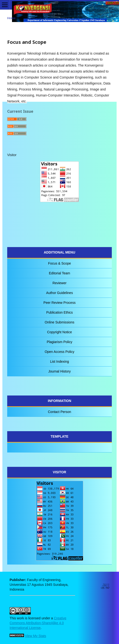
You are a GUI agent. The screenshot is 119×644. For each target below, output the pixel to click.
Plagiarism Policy (60, 342)
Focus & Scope (60, 263)
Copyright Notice (59, 332)
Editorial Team (59, 273)
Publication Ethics (60, 312)
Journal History (59, 371)
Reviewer (59, 283)
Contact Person (60, 412)
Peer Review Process (59, 303)
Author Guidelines (59, 293)
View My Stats (36, 636)
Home (11, 18)
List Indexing (60, 362)
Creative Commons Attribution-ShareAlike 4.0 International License (38, 623)
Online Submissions (59, 322)
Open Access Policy (59, 352)
